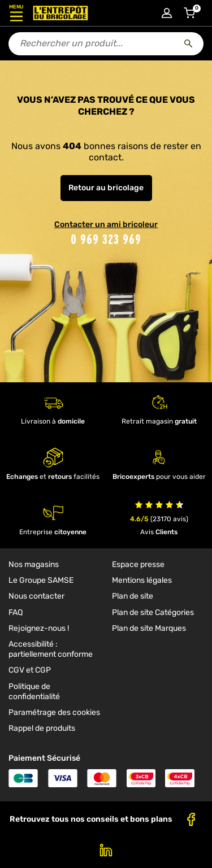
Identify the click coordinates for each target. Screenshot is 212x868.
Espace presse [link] (138, 564)
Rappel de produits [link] (42, 728)
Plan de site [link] (133, 596)
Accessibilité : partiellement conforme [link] (51, 649)
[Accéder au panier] (189, 13)
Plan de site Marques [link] (149, 628)
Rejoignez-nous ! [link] (39, 628)
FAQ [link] (16, 612)
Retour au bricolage (106, 188)
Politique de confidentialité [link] (34, 692)
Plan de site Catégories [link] (153, 612)
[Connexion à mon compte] (167, 13)
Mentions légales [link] (142, 580)
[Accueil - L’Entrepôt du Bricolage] (60, 13)
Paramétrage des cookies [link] (54, 712)
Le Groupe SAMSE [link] (41, 580)
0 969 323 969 (106, 239)
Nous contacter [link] (36, 596)
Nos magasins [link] (34, 564)
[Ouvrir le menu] (16, 13)
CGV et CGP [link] (30, 670)
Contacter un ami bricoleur (106, 224)
